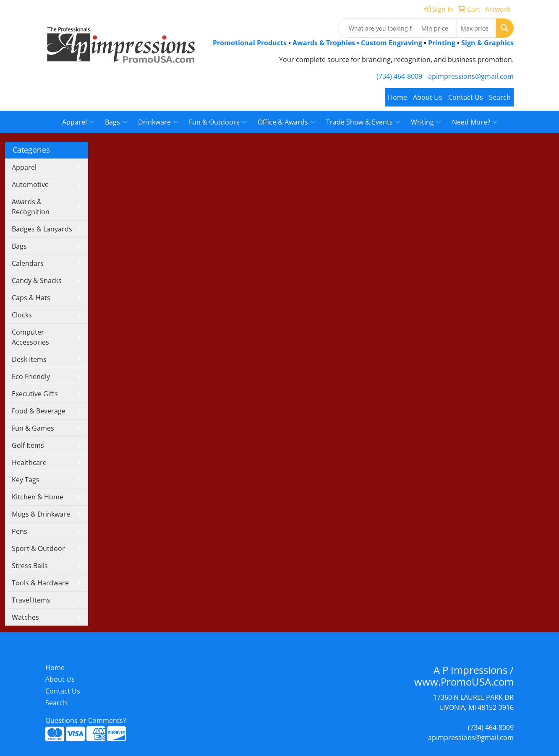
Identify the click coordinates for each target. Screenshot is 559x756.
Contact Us (466, 97)
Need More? (475, 122)
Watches (25, 617)
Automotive (30, 184)
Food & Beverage (39, 411)
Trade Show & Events (363, 122)
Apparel (78, 122)
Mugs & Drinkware (41, 514)
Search (500, 97)
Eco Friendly (31, 377)
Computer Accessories (30, 337)
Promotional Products (251, 43)
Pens (20, 531)
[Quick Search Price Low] (437, 28)
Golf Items (28, 445)
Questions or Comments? (86, 720)
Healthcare (29, 462)
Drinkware (158, 122)
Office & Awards (286, 122)
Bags (116, 122)
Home (397, 97)
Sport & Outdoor (38, 548)
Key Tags (26, 480)
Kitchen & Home (38, 497)
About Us (428, 97)
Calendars (28, 263)
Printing (442, 43)
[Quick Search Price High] (476, 28)
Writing (426, 122)
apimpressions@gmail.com (471, 76)
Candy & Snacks (37, 281)
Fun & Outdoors (218, 122)
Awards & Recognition (31, 207)
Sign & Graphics (487, 43)
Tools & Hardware (40, 583)
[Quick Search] (377, 28)
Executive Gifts (35, 394)
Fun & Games (33, 428)
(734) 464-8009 (399, 76)
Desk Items (29, 359)
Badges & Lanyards (42, 229)
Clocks (22, 315)
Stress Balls (30, 566)
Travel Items (31, 600)
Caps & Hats (31, 298)
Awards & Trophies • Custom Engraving (357, 43)
